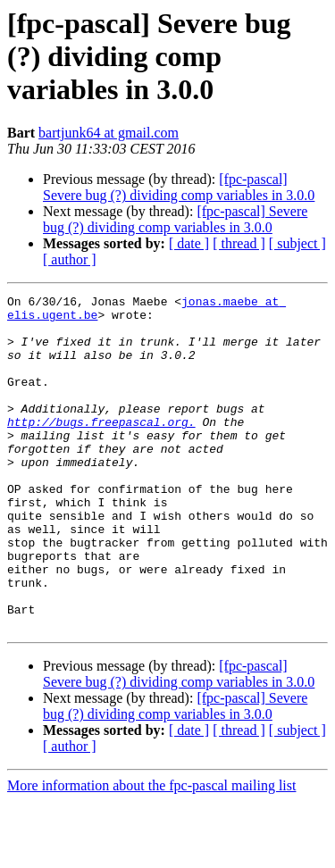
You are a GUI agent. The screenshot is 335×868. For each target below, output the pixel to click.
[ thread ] (239, 243)
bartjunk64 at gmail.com (109, 133)
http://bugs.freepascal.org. (101, 448)
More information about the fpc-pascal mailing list (151, 852)
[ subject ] (297, 243)
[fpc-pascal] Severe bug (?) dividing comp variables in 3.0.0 (179, 187)
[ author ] (70, 259)
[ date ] (189, 243)
